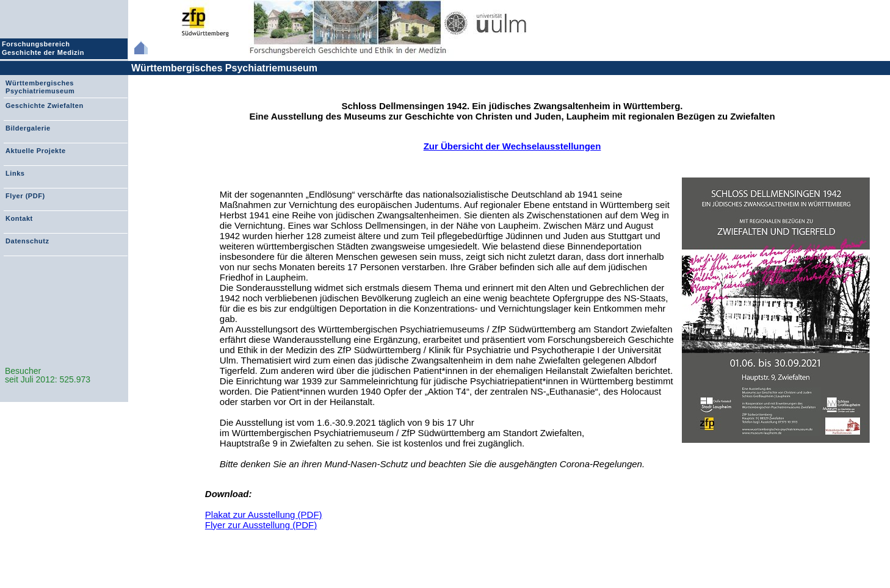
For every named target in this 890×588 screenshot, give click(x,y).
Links (15, 173)
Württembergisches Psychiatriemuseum (224, 68)
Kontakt (19, 218)
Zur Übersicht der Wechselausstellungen (512, 146)
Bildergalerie (28, 128)
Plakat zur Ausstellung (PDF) (264, 514)
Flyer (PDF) (25, 196)
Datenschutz (27, 241)
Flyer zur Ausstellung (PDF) (261, 525)
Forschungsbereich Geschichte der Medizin (45, 48)
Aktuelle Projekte (36, 151)
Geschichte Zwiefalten (45, 106)
